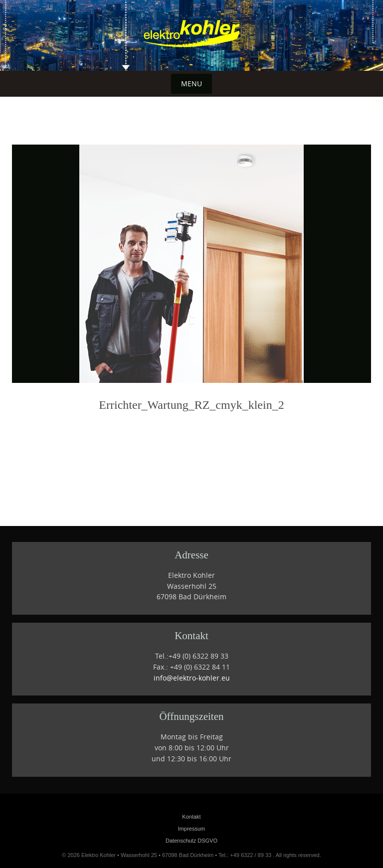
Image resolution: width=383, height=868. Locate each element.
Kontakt (191, 817)
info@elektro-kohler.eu (192, 678)
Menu (191, 84)
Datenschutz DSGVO (191, 841)
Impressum (191, 829)
